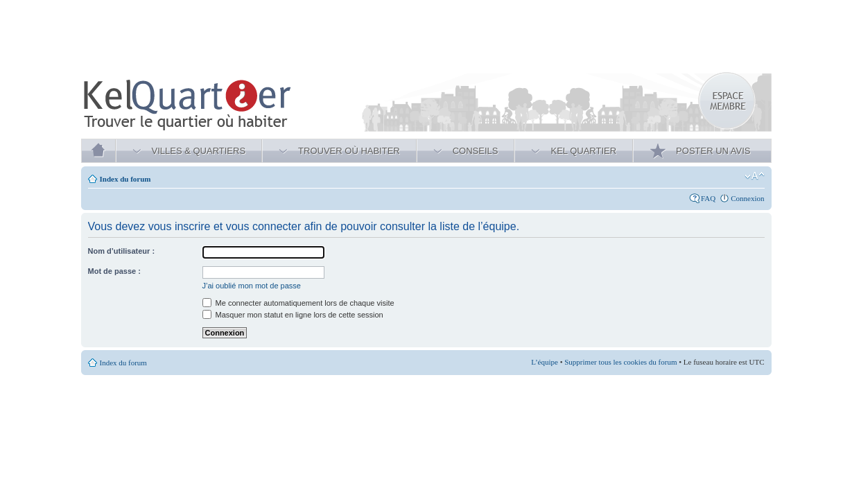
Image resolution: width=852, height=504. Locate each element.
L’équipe (545, 362)
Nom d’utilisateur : (122, 251)
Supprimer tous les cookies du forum (620, 362)
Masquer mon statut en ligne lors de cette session (293, 315)
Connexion (747, 198)
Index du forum (125, 179)
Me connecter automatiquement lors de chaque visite (298, 303)
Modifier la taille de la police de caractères (755, 176)
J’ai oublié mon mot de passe (252, 286)
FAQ (708, 198)
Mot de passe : (114, 271)
